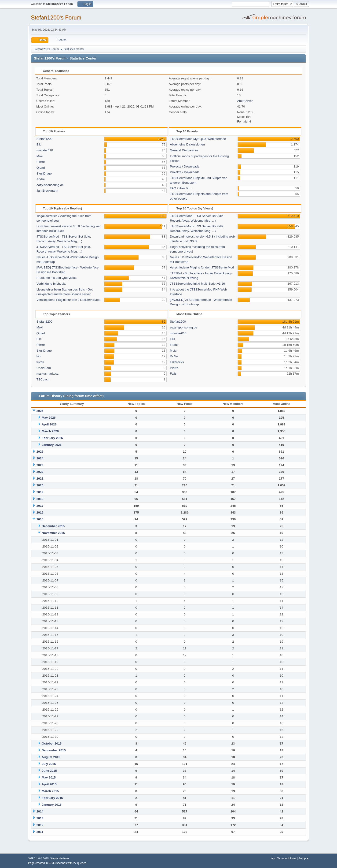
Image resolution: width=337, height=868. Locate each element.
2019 (40, 492)
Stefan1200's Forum (56, 17)
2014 (40, 811)
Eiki (39, 144)
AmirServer (245, 101)
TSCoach (43, 379)
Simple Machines (60, 858)
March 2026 (50, 431)
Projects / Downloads (185, 166)
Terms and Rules (287, 858)
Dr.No (174, 356)
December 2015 (53, 526)
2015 (40, 519)
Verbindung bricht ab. (51, 284)
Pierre (41, 162)
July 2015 (49, 764)
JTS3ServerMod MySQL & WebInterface (198, 139)
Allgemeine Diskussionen (187, 144)
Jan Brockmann (47, 191)
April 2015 (49, 784)
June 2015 (49, 771)
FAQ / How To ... (181, 188)
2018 (40, 499)
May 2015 (49, 777)
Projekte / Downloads (185, 172)
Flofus (174, 345)
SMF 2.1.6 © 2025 (38, 858)
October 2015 (51, 743)
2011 (40, 832)
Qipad (41, 168)
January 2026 (51, 445)
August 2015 (51, 757)
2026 (40, 411)
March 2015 (50, 791)
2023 (40, 465)
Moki (40, 156)
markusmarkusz (48, 374)
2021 (40, 479)
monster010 (45, 150)
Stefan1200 (44, 139)
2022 (40, 472)
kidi (39, 356)
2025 (40, 452)
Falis (173, 374)
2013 (40, 818)
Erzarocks (177, 362)
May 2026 (49, 418)
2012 (40, 825)
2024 (40, 458)
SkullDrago (44, 173)
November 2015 (53, 533)
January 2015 (51, 805)
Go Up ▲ (304, 858)
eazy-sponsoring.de (50, 185)
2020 (40, 485)
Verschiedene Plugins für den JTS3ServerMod (68, 300)
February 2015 (52, 798)
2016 (40, 512)
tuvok (40, 362)
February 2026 (52, 438)
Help (272, 858)
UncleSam (44, 368)
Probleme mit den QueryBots (57, 278)
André (41, 179)
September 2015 (54, 750)
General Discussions (184, 150)
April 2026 (49, 424)
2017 (40, 506)
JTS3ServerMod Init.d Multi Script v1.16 (197, 284)
